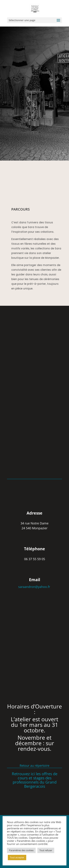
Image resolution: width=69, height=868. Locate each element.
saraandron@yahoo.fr (35, 587)
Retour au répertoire (34, 766)
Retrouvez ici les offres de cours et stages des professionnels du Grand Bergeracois (35, 780)
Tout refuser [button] (46, 850)
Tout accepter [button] (17, 857)
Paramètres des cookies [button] (21, 850)
